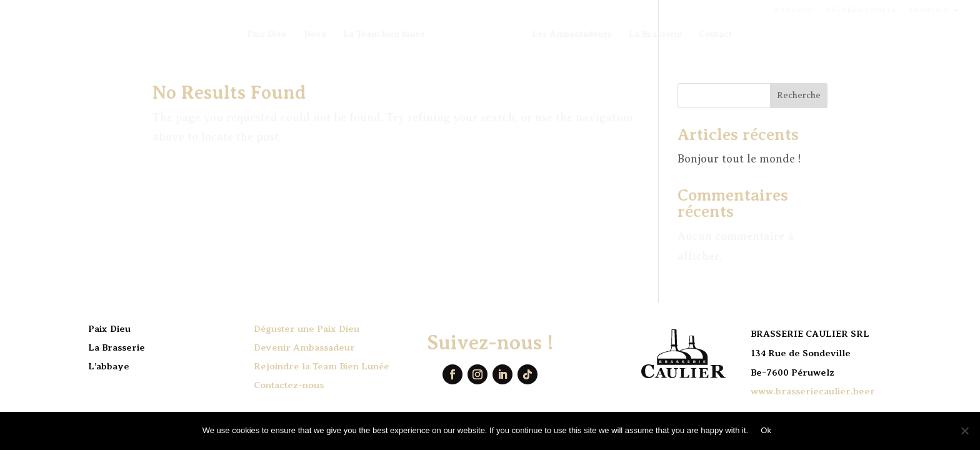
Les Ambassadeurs (572, 34)
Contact (715, 34)
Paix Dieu (267, 34)
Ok (766, 430)
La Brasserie (655, 34)
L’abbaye (109, 366)
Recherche (799, 95)
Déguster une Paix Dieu (307, 329)
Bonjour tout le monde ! (739, 159)
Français (929, 10)
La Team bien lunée (384, 34)
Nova (315, 34)
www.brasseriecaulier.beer (813, 391)
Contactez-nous (289, 385)
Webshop (794, 10)
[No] (964, 431)
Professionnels (862, 10)
